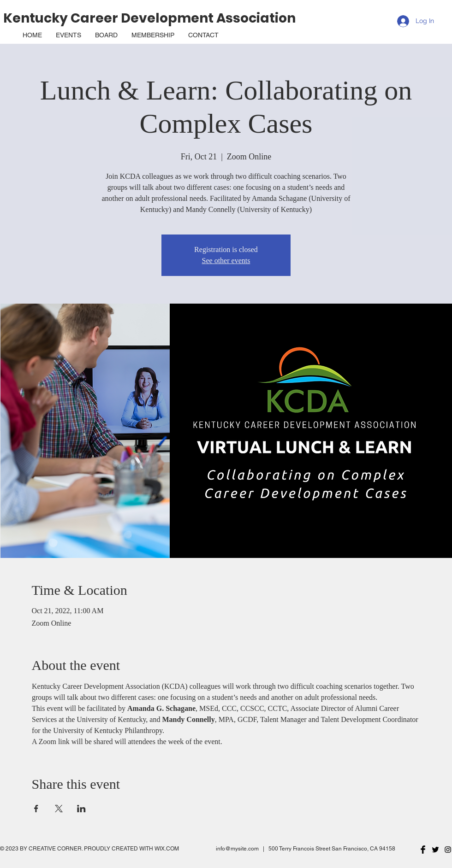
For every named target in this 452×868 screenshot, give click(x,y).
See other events (226, 261)
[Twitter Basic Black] (435, 850)
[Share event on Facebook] (36, 809)
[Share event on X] (59, 809)
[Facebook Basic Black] (423, 850)
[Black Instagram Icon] (448, 850)
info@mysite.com (237, 849)
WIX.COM (167, 849)
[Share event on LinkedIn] (81, 809)
